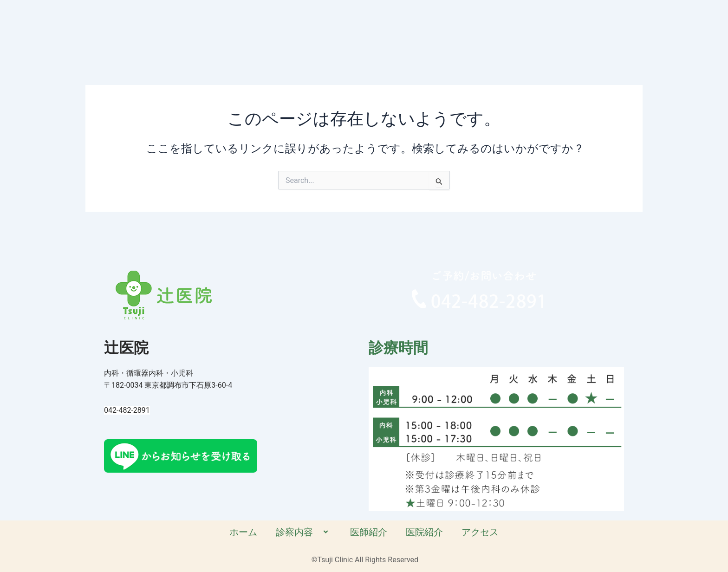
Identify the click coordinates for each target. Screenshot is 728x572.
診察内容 (371, 38)
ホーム (311, 38)
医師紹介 (437, 38)
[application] (384, 39)
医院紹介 (493, 38)
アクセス (548, 38)
